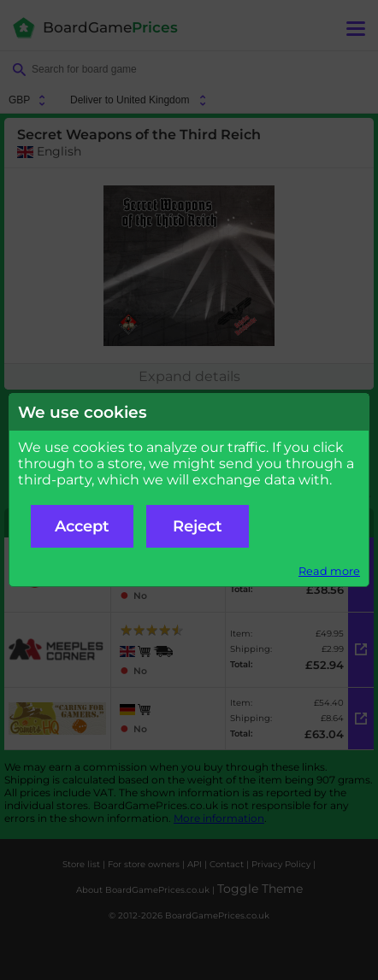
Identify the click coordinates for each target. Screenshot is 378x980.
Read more (329, 571)
